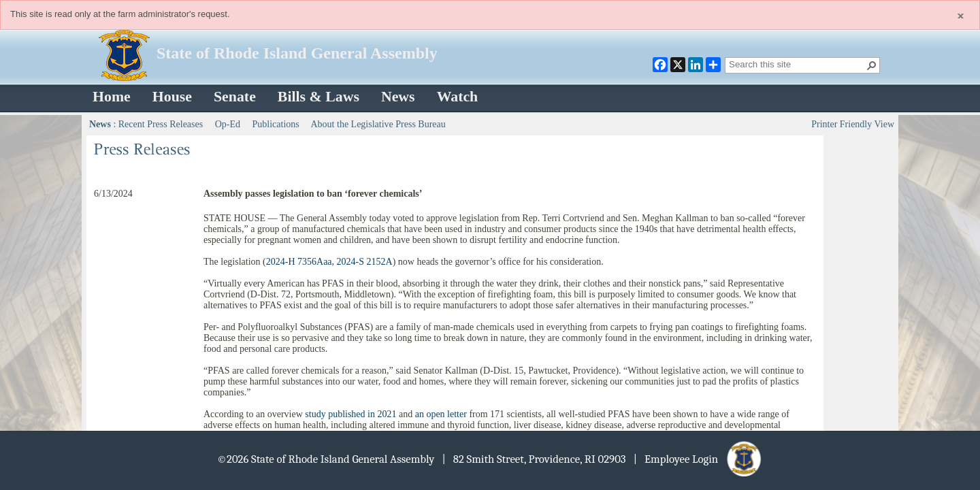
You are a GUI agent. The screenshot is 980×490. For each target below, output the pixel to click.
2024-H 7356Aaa (299, 262)
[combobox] (797, 64)
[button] (872, 65)
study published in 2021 (350, 414)
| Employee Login (699, 459)
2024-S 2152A (365, 262)
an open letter (441, 414)
